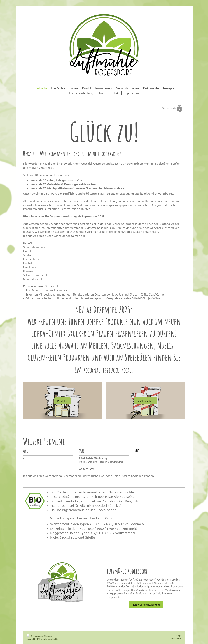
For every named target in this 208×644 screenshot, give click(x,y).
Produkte (63, 401)
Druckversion (35, 636)
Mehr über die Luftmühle (146, 604)
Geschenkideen (145, 401)
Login (179, 636)
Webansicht (176, 638)
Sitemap (48, 636)
